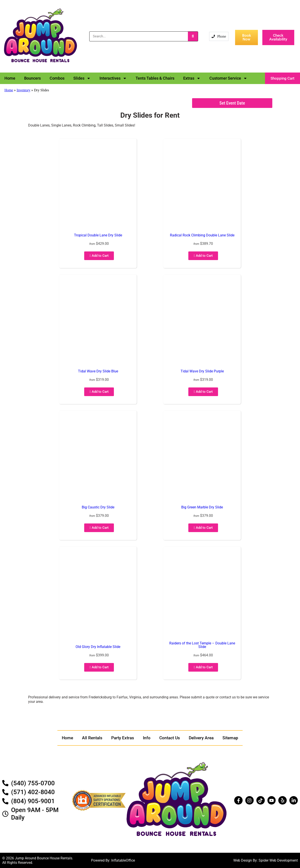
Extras (192, 78)
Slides (82, 78)
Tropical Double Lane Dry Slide (98, 235)
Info (147, 738)
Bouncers (32, 78)
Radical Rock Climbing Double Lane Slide (202, 235)
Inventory (23, 90)
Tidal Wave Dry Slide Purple (202, 371)
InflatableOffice (123, 860)
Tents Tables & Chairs (155, 78)
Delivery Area (201, 738)
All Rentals (92, 738)
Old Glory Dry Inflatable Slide (98, 647)
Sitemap (230, 738)
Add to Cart (99, 256)
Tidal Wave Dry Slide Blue (98, 371)
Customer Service (228, 78)
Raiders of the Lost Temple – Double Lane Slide (202, 645)
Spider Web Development (278, 860)
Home (10, 78)
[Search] (193, 36)
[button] (282, 78)
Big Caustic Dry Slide (98, 507)
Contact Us (170, 738)
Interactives (113, 78)
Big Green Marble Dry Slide (202, 507)
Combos (57, 78)
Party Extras (123, 738)
